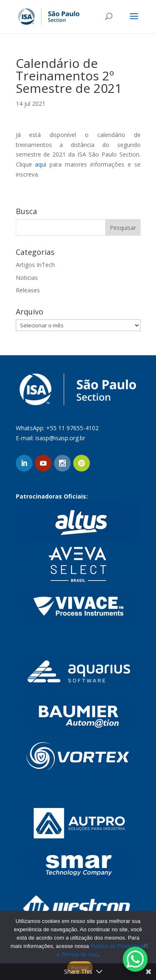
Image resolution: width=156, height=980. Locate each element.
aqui (41, 164)
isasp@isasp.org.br (60, 438)
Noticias (27, 278)
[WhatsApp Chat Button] (135, 959)
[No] (146, 945)
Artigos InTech (35, 265)
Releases (28, 290)
